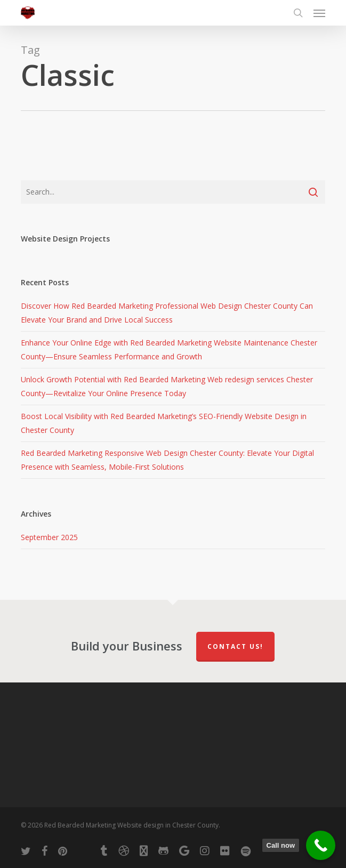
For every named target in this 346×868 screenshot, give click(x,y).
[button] (319, 13)
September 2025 (49, 537)
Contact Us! (235, 646)
